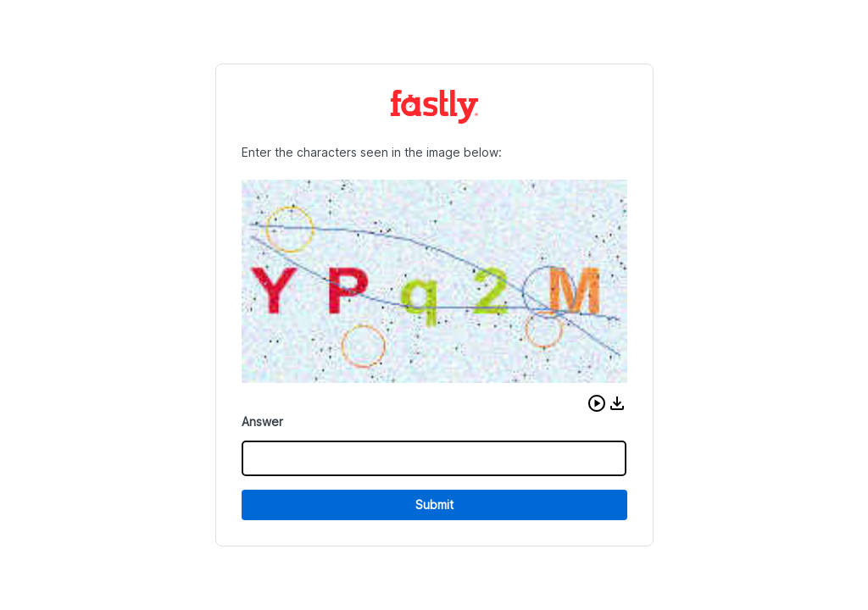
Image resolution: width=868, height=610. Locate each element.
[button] (597, 403)
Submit (434, 505)
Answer (262, 421)
